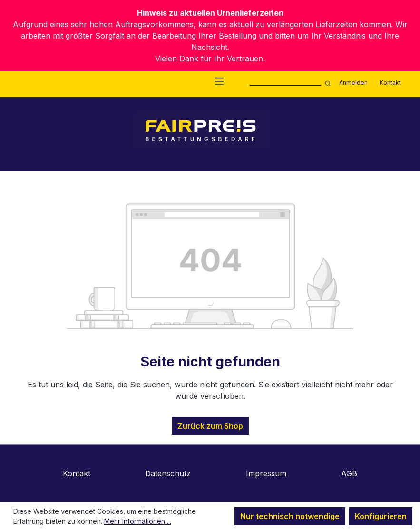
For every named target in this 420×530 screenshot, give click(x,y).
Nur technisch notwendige (290, 516)
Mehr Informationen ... (138, 521)
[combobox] (285, 82)
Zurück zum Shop (210, 426)
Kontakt (390, 82)
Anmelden (353, 82)
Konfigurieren (381, 516)
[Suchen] (326, 82)
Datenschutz (168, 473)
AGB (349, 473)
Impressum (266, 473)
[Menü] (219, 81)
